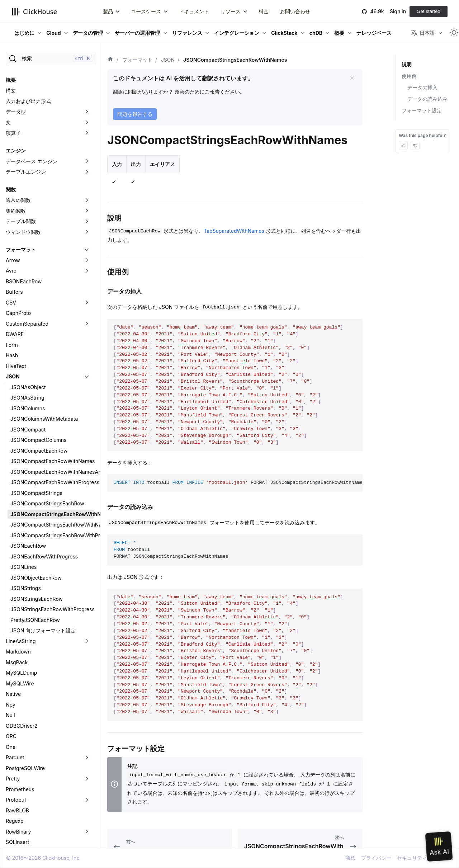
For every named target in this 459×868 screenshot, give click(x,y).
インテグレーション (237, 33)
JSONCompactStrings (36, 431)
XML (11, 833)
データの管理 (88, 33)
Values (14, 812)
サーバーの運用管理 (137, 33)
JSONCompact (28, 367)
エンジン (16, 88)
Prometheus (20, 727)
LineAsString (21, 579)
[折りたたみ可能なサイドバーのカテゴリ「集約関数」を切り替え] (87, 148)
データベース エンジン (32, 99)
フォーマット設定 (422, 110)
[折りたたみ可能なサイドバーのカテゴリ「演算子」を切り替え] (87, 71)
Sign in (398, 11)
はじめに (24, 33)
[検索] (51, 58)
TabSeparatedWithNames (234, 231)
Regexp (15, 758)
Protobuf (16, 737)
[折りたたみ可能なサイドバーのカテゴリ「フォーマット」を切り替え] (87, 187)
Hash (12, 293)
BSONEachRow (24, 219)
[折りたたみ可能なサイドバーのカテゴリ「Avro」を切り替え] (87, 208)
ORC (11, 674)
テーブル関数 (21, 159)
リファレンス (187, 33)
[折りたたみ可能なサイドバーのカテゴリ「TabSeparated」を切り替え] (87, 791)
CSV (11, 240)
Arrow (13, 198)
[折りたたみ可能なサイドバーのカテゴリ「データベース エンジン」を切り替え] (87, 99)
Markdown (18, 589)
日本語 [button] (423, 33)
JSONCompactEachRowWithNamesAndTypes (52, 409)
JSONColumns (28, 346)
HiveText (16, 304)
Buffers (14, 229)
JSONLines (23, 504)
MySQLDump (21, 610)
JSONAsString (27, 335)
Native (13, 631)
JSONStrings (26, 526)
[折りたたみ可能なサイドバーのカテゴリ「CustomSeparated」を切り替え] (87, 261)
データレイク (21, 843)
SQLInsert (17, 780)
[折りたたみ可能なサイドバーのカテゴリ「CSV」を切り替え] (87, 240)
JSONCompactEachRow (39, 388)
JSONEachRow (28, 483)
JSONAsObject (28, 325)
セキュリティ (412, 858)
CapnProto (18, 251)
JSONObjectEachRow (36, 515)
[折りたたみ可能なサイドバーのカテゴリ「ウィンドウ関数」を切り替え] (87, 170)
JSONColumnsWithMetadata (44, 356)
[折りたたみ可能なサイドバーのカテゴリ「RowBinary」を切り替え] (87, 769)
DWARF (15, 272)
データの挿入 (422, 87)
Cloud (53, 33)
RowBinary (18, 769)
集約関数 (16, 148)
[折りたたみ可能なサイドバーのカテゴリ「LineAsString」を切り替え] (87, 579)
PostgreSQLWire (25, 706)
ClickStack (284, 33)
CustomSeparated (27, 261)
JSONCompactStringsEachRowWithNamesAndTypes (52, 462)
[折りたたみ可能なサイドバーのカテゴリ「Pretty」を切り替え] (87, 716)
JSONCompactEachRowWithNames (52, 399)
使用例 (409, 76)
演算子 (13, 70)
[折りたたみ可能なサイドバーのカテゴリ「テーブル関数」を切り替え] (87, 159)
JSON (13, 314)
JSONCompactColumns (38, 378)
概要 (339, 33)
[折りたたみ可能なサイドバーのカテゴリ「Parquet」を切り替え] (87, 695)
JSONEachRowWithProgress (44, 494)
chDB (316, 33)
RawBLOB (17, 748)
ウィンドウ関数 (23, 169)
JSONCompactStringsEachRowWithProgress (52, 473)
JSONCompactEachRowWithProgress (52, 420)
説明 (407, 64)
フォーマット (21, 187)
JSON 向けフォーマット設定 (43, 568)
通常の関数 (18, 138)
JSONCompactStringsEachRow (47, 441)
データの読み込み (427, 99)
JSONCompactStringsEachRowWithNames (52, 452)
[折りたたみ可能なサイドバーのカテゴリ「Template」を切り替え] (87, 801)
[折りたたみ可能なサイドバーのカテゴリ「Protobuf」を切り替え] (87, 737)
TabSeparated (22, 790)
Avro (11, 208)
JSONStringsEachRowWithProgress (52, 547)
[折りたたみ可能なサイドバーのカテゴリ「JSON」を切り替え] (87, 314)
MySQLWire (20, 621)
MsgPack (17, 600)
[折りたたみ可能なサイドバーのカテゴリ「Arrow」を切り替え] (87, 198)
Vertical (15, 822)
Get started (429, 11)
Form (12, 282)
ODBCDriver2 (22, 663)
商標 (350, 858)
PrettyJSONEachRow (35, 558)
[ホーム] (110, 60)
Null (10, 653)
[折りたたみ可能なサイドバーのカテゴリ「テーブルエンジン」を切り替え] (87, 109)
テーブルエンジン (26, 109)
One (11, 685)
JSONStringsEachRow (37, 536)
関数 (11, 127)
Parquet (15, 695)
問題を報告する (135, 114)
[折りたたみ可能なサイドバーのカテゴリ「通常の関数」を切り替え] (87, 138)
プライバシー (376, 858)
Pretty (13, 716)
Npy (11, 642)
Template (17, 801)
